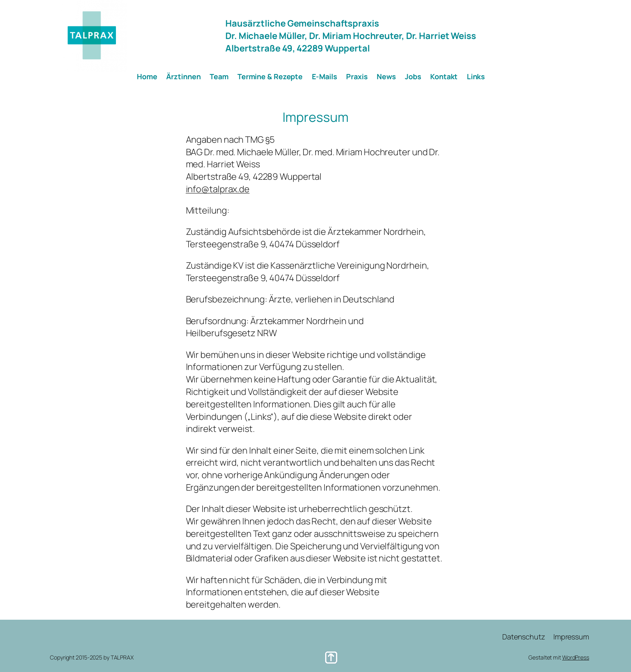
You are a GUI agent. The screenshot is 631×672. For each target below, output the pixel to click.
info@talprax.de (218, 189)
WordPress (576, 657)
